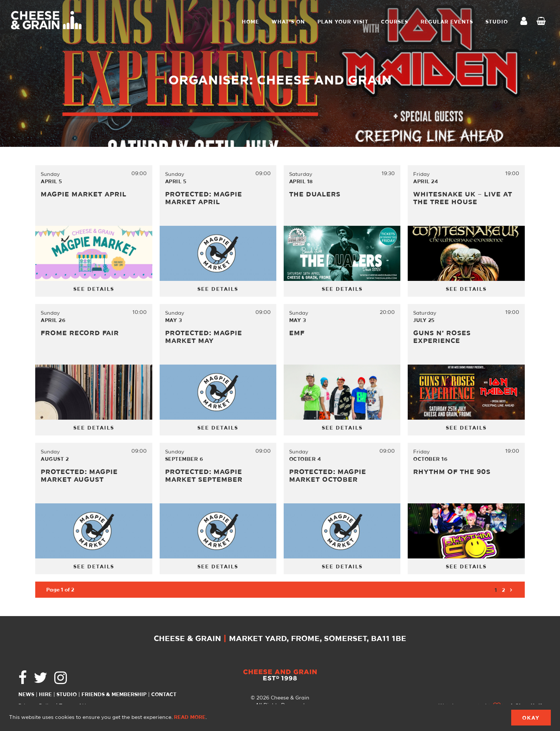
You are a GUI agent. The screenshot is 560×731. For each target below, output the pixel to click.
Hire (45, 695)
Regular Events (447, 22)
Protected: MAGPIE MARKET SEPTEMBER (204, 476)
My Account (526, 22)
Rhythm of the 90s (452, 472)
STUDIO (497, 22)
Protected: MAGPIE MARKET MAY (204, 337)
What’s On (288, 22)
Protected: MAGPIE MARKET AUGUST (79, 476)
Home (250, 22)
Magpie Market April (84, 195)
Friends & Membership (114, 695)
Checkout (543, 22)
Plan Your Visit (343, 22)
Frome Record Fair (80, 333)
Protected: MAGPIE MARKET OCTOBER (328, 476)
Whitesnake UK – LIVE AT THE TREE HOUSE (463, 198)
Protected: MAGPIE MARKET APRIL (204, 198)
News (26, 695)
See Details (94, 289)
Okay (531, 718)
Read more (190, 717)
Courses (394, 22)
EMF (297, 333)
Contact (164, 695)
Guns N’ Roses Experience (442, 337)
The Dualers (315, 195)
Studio (67, 695)
